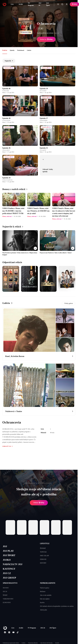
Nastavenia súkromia (33, 643)
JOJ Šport (48, 4)
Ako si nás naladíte (46, 595)
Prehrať (39, 503)
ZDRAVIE (43, 559)
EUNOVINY (7, 603)
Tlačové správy (45, 588)
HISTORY (43, 563)
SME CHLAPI (44, 556)
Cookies (23, 643)
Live (12, 4)
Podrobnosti (21, 50)
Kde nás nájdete (45, 599)
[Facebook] (5, 632)
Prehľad (5, 50)
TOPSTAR (43, 552)
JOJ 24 (40, 4)
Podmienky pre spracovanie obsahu (11, 643)
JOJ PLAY (8, 551)
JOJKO (7, 560)
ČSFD (40, 28)
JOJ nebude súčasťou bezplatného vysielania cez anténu (57, 606)
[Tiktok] (18, 632)
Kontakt (57, 643)
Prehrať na (46, 39)
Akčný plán (43, 610)
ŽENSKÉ (43, 548)
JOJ (5, 546)
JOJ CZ (7, 573)
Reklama (43, 591)
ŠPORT (5, 595)
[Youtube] (13, 632)
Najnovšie (9, 61)
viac (57, 33)
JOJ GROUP (9, 578)
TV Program (31, 4)
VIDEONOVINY (8, 599)
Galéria (29, 50)
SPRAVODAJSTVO (10, 583)
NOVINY (6, 588)
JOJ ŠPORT (9, 555)
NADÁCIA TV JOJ (13, 564)
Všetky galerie (69, 303)
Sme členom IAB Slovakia (46, 643)
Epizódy (12, 50)
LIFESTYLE (45, 543)
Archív (21, 4)
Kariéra (42, 603)
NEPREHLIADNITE (48, 583)
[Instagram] (9, 632)
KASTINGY (9, 569)
